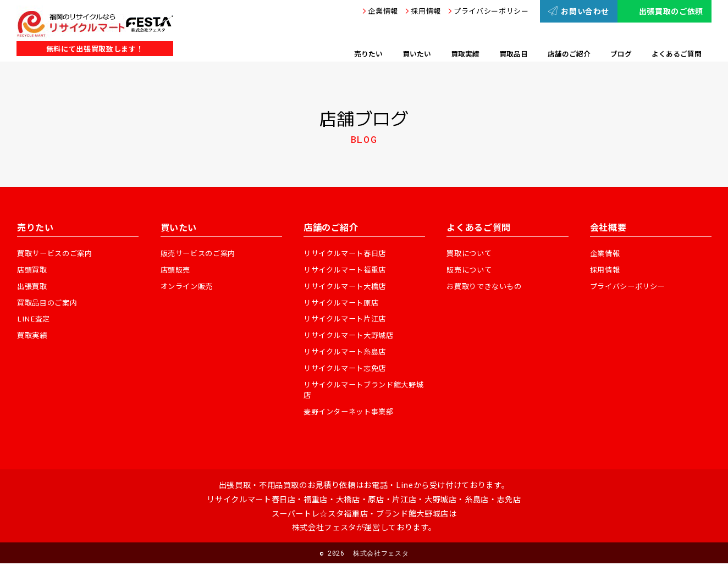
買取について (471, 253)
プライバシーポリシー (491, 11)
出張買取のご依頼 (664, 11)
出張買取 (33, 287)
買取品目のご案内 (49, 304)
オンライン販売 (189, 287)
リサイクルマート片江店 (348, 321)
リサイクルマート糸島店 (348, 356)
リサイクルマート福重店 (348, 270)
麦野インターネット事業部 (352, 419)
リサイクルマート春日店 (348, 253)
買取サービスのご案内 (57, 253)
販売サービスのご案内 (201, 253)
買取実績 (33, 339)
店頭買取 (33, 270)
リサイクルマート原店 (344, 304)
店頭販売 (177, 270)
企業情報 (383, 11)
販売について (471, 270)
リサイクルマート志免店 (348, 373)
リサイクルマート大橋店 (348, 287)
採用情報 (426, 11)
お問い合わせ (579, 11)
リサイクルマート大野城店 (352, 339)
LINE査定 (34, 321)
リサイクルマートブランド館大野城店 (364, 396)
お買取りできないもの (487, 287)
